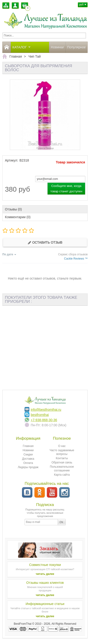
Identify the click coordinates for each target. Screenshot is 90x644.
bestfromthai (40, 415)
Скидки (28, 454)
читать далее (45, 574)
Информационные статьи (45, 604)
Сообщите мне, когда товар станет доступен (66, 189)
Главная (28, 446)
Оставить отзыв (45, 243)
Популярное (77, 47)
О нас (62, 446)
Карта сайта (62, 475)
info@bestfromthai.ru (46, 410)
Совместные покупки (45, 565)
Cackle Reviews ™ (76, 259)
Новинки (57, 47)
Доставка (28, 459)
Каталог (22, 47)
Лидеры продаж (28, 467)
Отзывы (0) (13, 209)
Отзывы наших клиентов (45, 583)
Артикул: (11, 160)
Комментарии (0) (18, 217)
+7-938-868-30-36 (44, 420)
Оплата (28, 463)
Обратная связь (62, 462)
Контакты (62, 458)
